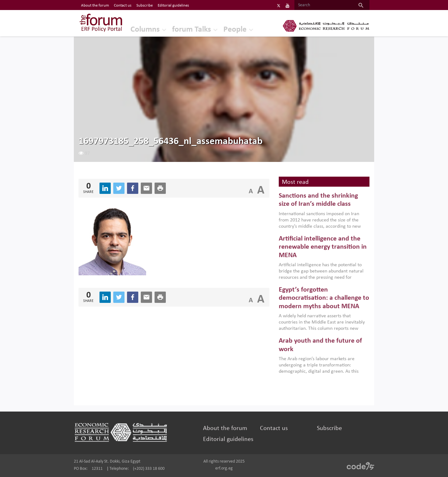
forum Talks (191, 30)
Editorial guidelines (228, 439)
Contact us (274, 428)
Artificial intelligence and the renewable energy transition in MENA (323, 247)
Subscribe (329, 428)
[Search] (323, 5)
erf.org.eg (224, 468)
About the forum (225, 428)
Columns (145, 30)
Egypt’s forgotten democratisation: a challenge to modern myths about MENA (324, 298)
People (235, 30)
